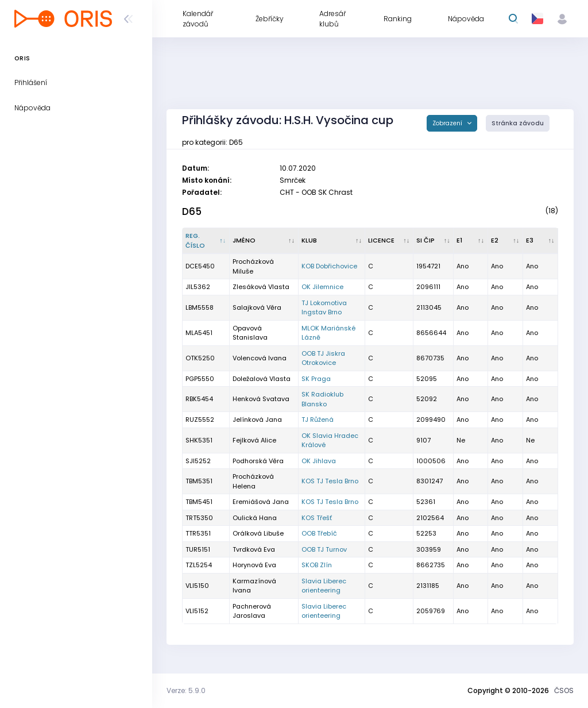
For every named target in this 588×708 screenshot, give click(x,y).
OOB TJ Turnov (324, 549)
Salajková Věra (257, 307)
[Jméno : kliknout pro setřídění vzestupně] (264, 241)
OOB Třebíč (319, 533)
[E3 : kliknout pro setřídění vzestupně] (541, 241)
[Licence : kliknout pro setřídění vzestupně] (389, 241)
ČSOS (564, 690)
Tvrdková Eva (254, 549)
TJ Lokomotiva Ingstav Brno (324, 308)
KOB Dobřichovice (329, 266)
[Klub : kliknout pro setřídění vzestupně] (332, 241)
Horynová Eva (254, 565)
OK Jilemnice (322, 287)
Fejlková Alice (254, 440)
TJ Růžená (318, 420)
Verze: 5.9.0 (186, 690)
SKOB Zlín (317, 565)
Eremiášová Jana (261, 502)
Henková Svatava (261, 399)
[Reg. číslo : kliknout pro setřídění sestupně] (206, 241)
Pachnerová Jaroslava (252, 611)
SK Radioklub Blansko (322, 399)
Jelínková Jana (257, 420)
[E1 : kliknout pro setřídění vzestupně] (471, 241)
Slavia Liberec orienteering (324, 586)
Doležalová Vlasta (262, 379)
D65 (192, 211)
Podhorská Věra (258, 461)
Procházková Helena (253, 481)
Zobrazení (448, 123)
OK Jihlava (319, 461)
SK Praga (316, 379)
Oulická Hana (255, 518)
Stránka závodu (518, 123)
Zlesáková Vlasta (261, 287)
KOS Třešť (317, 518)
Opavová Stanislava (250, 333)
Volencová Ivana (260, 358)
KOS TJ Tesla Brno (330, 481)
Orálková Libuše (258, 533)
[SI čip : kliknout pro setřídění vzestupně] (434, 241)
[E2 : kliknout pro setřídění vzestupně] (506, 241)
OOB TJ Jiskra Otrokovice (323, 358)
